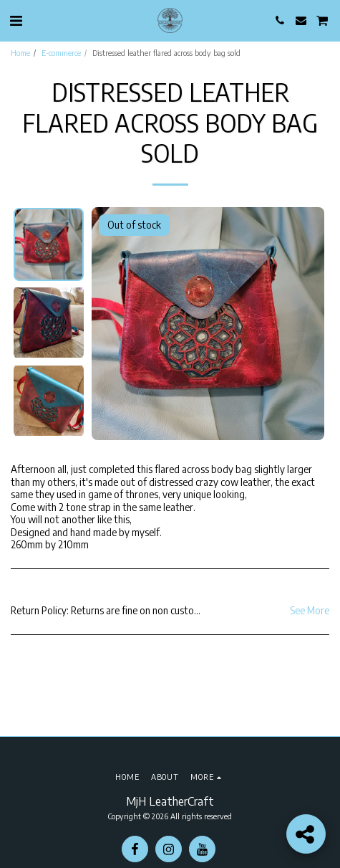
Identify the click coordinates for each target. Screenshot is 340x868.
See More (310, 610)
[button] (16, 20)
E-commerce (61, 52)
